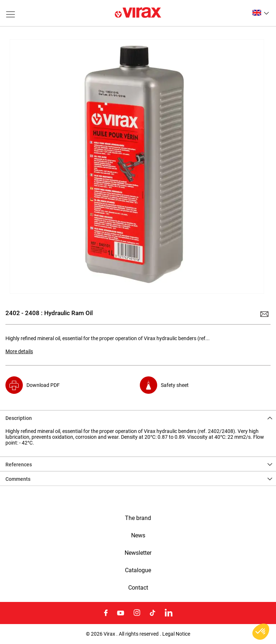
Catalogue (138, 570)
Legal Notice (176, 634)
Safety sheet (175, 385)
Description (19, 418)
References (19, 465)
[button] (261, 13)
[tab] (138, 417)
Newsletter (138, 553)
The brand (138, 518)
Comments (18, 479)
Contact (138, 588)
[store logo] (138, 13)
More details (19, 351)
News (138, 536)
